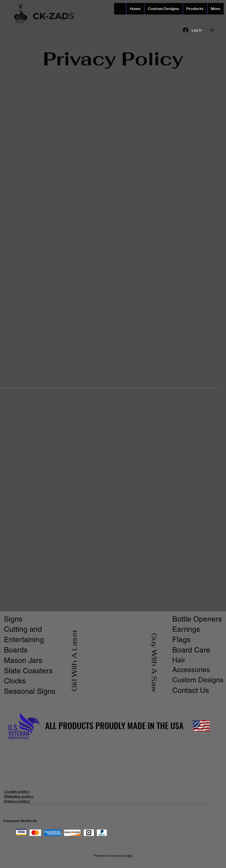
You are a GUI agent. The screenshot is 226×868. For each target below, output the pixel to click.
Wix (130, 856)
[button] (214, 30)
